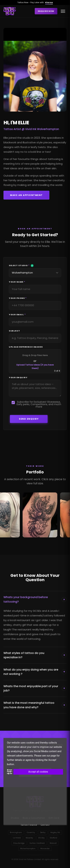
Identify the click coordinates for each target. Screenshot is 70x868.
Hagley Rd (55, 832)
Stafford (53, 838)
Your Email (19, 315)
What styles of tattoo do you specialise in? (35, 655)
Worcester (45, 849)
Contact (45, 825)
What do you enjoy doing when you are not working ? (35, 672)
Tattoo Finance (29, 825)
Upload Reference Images (26, 347)
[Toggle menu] (63, 11)
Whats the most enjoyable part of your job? (35, 688)
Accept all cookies (38, 772)
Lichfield (17, 838)
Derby (43, 832)
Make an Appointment (26, 195)
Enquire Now (46, 11)
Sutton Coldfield (37, 843)
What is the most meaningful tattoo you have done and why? (35, 705)
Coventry (31, 832)
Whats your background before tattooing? (35, 599)
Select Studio (21, 266)
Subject (16, 331)
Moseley (30, 838)
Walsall (53, 843)
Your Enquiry (18, 378)
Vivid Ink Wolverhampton (42, 129)
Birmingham (16, 832)
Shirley (42, 838)
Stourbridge (19, 843)
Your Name (19, 282)
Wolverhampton (28, 849)
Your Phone (19, 298)
